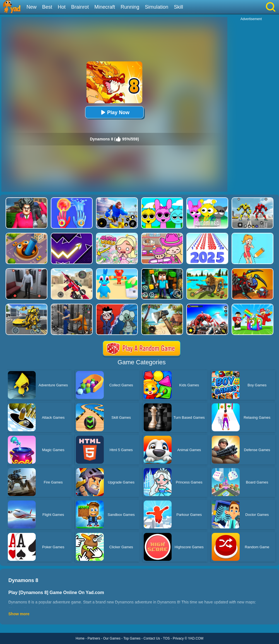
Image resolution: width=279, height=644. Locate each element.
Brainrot (80, 7)
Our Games (112, 638)
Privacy (178, 638)
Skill (178, 7)
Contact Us (152, 638)
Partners (94, 638)
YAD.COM (196, 638)
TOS (166, 638)
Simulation (157, 7)
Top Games (132, 638)
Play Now (114, 112)
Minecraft (105, 7)
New (32, 7)
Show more (19, 614)
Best (47, 7)
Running (130, 7)
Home (80, 638)
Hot (62, 7)
